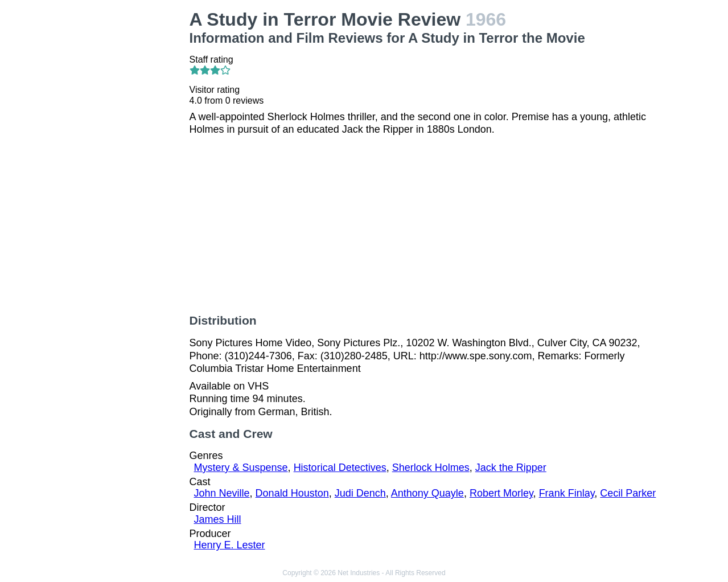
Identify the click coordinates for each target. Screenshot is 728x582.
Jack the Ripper (511, 468)
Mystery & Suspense (241, 468)
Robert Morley (501, 493)
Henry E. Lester (230, 545)
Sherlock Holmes (431, 468)
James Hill (218, 519)
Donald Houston (292, 493)
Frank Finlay (567, 493)
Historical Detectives (340, 468)
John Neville (222, 493)
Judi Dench (360, 493)
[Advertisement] (127, 180)
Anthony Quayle (427, 493)
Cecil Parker (628, 493)
